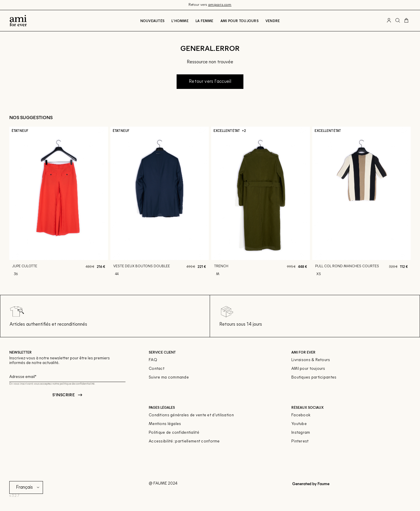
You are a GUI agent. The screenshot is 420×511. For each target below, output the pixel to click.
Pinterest (300, 441)
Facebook (301, 415)
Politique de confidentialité (174, 433)
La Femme (204, 21)
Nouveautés (152, 21)
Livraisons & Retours (311, 360)
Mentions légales (165, 424)
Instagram (301, 433)
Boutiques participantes (314, 378)
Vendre (273, 21)
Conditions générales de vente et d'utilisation (191, 415)
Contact (157, 369)
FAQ (153, 360)
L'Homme (180, 21)
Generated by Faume (310, 484)
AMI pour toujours (308, 369)
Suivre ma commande (169, 378)
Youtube (299, 424)
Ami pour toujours (239, 21)
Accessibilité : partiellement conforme (184, 441)
